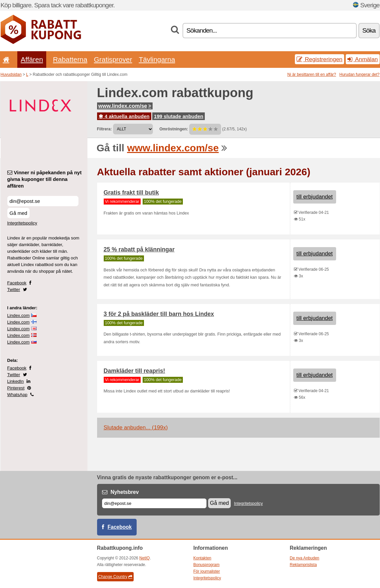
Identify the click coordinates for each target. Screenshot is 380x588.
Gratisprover (113, 59)
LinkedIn (16, 381)
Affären (32, 59)
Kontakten (202, 558)
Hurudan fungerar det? (360, 74)
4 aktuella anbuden (124, 116)
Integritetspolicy (22, 223)
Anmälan (363, 59)
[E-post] (154, 503)
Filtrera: (105, 129)
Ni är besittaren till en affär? (312, 74)
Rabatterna (70, 59)
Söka (369, 30)
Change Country (115, 577)
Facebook (17, 283)
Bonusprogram (207, 565)
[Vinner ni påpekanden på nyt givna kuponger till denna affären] (43, 201)
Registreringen (319, 59)
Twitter (14, 290)
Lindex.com (18, 315)
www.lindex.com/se (125, 106)
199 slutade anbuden (179, 116)
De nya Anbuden (305, 558)
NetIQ (144, 558)
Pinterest (16, 388)
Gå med (18, 213)
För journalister (207, 571)
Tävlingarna (157, 59)
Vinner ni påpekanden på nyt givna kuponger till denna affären (45, 179)
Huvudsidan (11, 74)
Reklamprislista (303, 565)
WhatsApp (17, 395)
